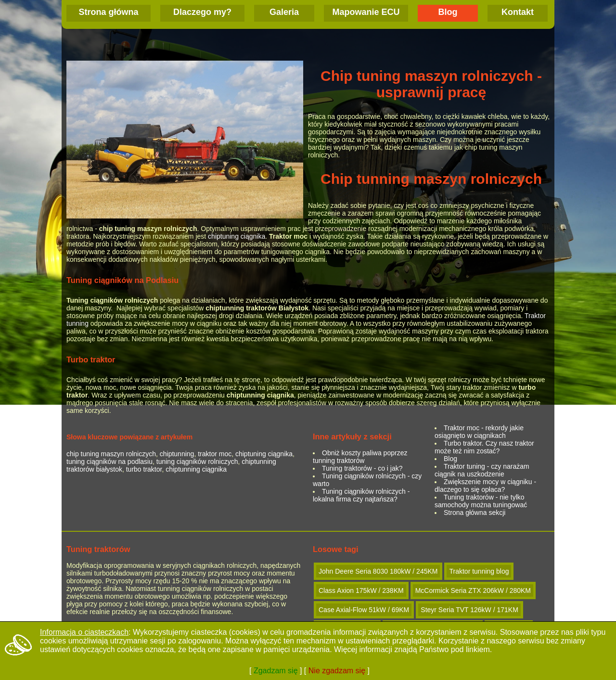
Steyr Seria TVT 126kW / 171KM (469, 610)
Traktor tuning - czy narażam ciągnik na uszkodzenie (482, 470)
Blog (448, 12)
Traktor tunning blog (479, 571)
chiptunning (177, 454)
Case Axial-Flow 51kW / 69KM (364, 610)
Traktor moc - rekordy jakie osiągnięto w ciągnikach (479, 432)
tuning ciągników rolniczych (197, 462)
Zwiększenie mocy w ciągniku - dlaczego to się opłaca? (485, 486)
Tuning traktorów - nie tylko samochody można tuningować (481, 501)
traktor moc (215, 454)
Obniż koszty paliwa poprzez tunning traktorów (360, 457)
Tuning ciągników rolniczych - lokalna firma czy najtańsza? (361, 495)
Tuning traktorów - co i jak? (362, 468)
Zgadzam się (276, 671)
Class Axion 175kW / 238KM (361, 590)
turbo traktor (144, 469)
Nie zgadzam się (337, 671)
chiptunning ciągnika (196, 469)
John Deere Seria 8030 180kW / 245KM (378, 571)
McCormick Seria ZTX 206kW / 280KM (473, 590)
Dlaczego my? (202, 12)
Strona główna (108, 12)
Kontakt (518, 12)
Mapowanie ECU (366, 12)
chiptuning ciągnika (237, 236)
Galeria (284, 12)
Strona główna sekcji (475, 513)
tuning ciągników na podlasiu (109, 462)
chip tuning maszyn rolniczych (111, 454)
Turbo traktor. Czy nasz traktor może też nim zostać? (484, 447)
